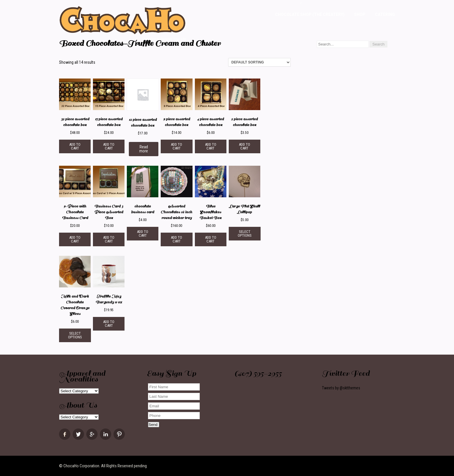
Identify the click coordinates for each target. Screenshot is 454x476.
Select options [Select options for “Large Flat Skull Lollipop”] (245, 234)
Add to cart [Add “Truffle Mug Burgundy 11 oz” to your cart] (109, 324)
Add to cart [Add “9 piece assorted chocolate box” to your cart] (176, 146)
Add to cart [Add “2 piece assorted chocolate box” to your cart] (245, 146)
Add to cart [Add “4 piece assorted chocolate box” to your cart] (211, 146)
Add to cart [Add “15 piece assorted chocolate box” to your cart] (109, 146)
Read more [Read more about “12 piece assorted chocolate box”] (144, 149)
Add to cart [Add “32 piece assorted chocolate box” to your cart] (75, 146)
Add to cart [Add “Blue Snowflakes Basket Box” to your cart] (211, 239)
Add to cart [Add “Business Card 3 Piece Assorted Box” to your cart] (109, 239)
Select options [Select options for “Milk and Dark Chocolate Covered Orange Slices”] (75, 335)
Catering (385, 14)
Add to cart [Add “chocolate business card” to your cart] (143, 234)
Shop (360, 14)
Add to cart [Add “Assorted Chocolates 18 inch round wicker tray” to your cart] (176, 239)
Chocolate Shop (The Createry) (310, 14)
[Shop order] (259, 62)
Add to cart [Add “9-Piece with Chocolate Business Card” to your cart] (75, 239)
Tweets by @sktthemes (341, 388)
